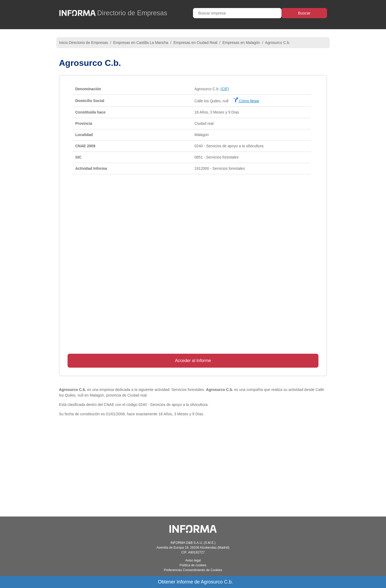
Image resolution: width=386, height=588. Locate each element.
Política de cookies (193, 565)
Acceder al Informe (193, 361)
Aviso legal (193, 560)
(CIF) (225, 89)
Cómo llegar (246, 101)
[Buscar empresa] (237, 13)
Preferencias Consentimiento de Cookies (193, 570)
